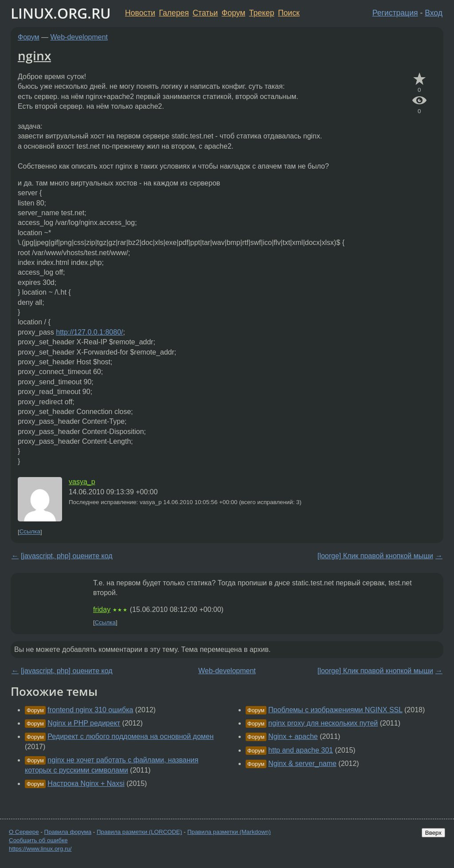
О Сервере (24, 832)
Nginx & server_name (302, 763)
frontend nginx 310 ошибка (90, 710)
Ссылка (30, 532)
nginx (34, 55)
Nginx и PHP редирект (84, 723)
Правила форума (68, 832)
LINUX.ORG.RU (61, 13)
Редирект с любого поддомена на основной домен (130, 736)
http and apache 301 (301, 750)
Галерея (174, 13)
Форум (233, 13)
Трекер (262, 13)
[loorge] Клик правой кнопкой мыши (375, 556)
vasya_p (82, 482)
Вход (434, 13)
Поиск (289, 13)
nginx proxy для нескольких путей (323, 723)
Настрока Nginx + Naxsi (86, 783)
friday (102, 610)
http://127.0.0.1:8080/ (89, 332)
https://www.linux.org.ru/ (40, 849)
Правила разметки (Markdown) (229, 832)
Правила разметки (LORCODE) (139, 832)
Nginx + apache (293, 736)
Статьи (205, 13)
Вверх (433, 833)
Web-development (79, 37)
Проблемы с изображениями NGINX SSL (335, 710)
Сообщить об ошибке (38, 840)
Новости (140, 13)
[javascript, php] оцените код (67, 556)
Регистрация (395, 13)
